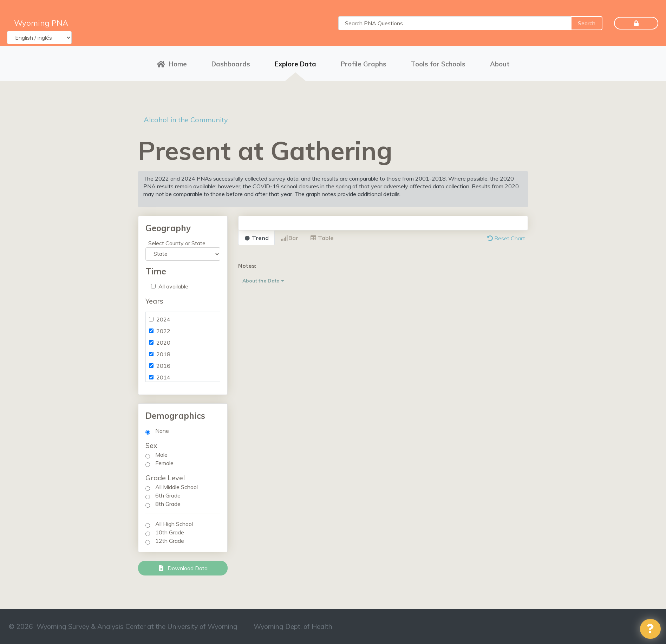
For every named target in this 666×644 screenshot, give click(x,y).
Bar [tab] (289, 238)
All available (173, 286)
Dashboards (231, 64)
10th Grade (170, 532)
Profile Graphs (364, 64)
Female (164, 463)
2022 (163, 331)
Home (172, 64)
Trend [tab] (256, 238)
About (500, 64)
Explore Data (295, 64)
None (162, 431)
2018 (163, 354)
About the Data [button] (263, 281)
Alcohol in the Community (186, 120)
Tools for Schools (438, 64)
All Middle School (177, 487)
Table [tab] (322, 238)
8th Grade (168, 504)
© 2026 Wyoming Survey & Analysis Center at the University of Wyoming (123, 626)
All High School (174, 524)
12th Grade (170, 541)
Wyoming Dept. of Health (293, 626)
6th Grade (168, 495)
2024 (163, 319)
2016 (163, 366)
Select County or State (177, 243)
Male (161, 455)
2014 (163, 377)
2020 (163, 343)
